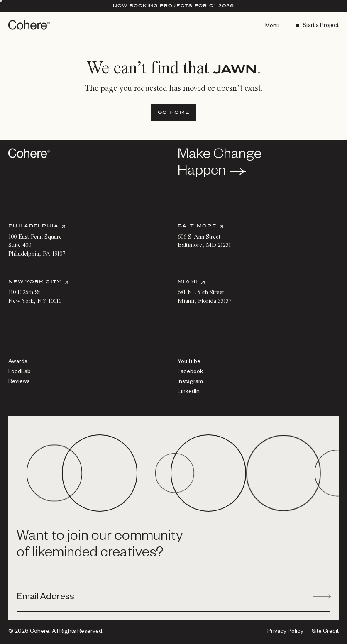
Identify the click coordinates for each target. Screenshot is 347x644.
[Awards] (18, 362)
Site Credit (325, 632)
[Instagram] (190, 382)
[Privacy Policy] (285, 632)
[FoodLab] (20, 372)
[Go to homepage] (30, 25)
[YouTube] (189, 362)
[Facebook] (190, 372)
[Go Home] (173, 112)
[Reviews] (19, 382)
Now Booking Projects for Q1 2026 (174, 5)
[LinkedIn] (189, 392)
